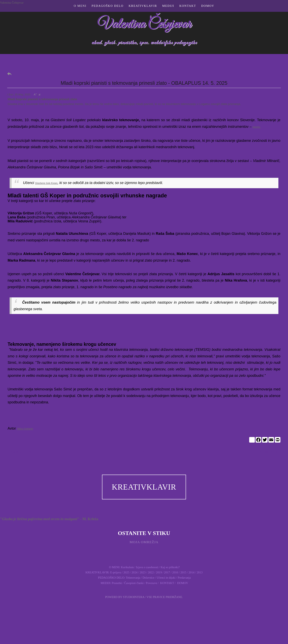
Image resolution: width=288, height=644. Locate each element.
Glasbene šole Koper (46, 183)
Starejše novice (21, 452)
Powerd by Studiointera (125, 597)
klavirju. (257, 127)
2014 (191, 572)
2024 (134, 572)
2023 (142, 572)
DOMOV (182, 583)
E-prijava (116, 572)
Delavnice (148, 578)
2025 (126, 572)
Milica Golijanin (25, 429)
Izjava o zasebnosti (147, 567)
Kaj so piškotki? (170, 567)
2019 (159, 572)
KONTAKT (167, 583)
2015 (183, 572)
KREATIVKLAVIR (144, 487)
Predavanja (184, 578)
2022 (151, 572)
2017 (167, 572)
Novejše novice (267, 452)
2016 (175, 572)
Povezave (151, 583)
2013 (200, 572)
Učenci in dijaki (166, 578)
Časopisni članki (134, 583)
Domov (144, 452)
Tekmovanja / (134, 578)
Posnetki (117, 583)
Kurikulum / (128, 567)
